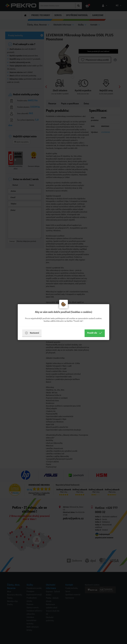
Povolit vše (95, 333)
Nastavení (32, 333)
